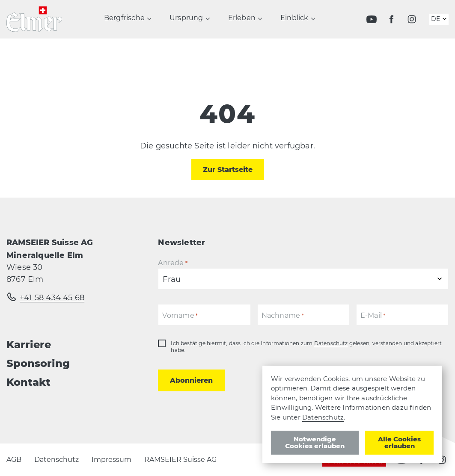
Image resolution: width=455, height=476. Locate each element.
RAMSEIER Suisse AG (180, 460)
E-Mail (373, 316)
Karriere (29, 344)
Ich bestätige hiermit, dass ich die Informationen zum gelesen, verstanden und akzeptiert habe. (306, 347)
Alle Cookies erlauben (399, 442)
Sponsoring (38, 363)
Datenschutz (331, 343)
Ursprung (186, 20)
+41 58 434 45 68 (52, 298)
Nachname (283, 316)
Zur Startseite (228, 170)
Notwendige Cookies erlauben (315, 442)
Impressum (112, 460)
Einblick (294, 20)
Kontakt (28, 382)
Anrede (173, 263)
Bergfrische (124, 20)
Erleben (242, 20)
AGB (14, 460)
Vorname (180, 316)
